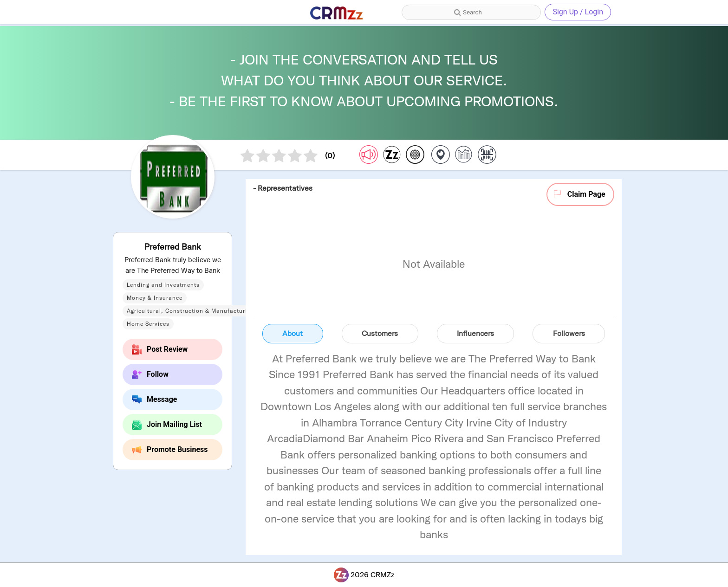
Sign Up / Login (578, 12)
